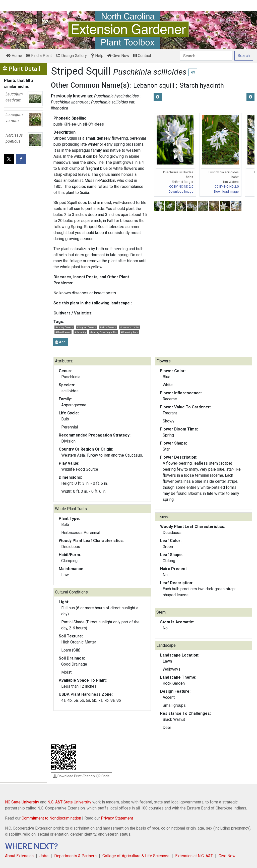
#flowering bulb (129, 332)
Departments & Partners (75, 856)
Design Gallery (71, 56)
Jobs (44, 856)
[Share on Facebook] (21, 159)
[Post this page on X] (9, 159)
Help (97, 56)
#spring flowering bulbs (104, 332)
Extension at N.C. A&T (194, 856)
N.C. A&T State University (69, 802)
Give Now (118, 56)
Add (60, 342)
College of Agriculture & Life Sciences (136, 856)
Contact (142, 56)
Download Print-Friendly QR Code (81, 776)
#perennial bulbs (130, 327)
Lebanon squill (154, 85)
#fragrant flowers (87, 327)
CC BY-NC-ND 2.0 (181, 186)
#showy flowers (64, 327)
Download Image (181, 192)
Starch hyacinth (202, 85)
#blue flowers (63, 332)
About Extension (19, 856)
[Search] (206, 56)
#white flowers (108, 327)
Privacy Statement (117, 818)
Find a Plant (39, 56)
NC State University (22, 802)
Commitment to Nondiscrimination (51, 818)
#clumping (81, 332)
